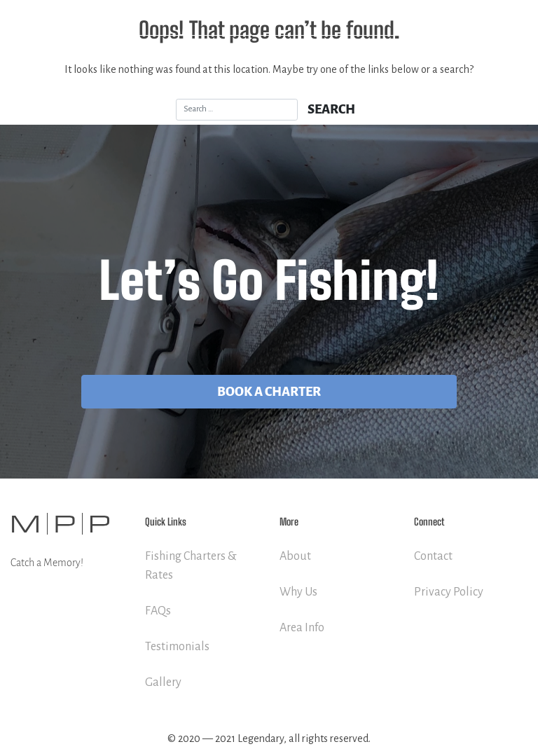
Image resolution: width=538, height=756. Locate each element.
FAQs (158, 611)
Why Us (298, 592)
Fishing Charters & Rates (191, 566)
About (295, 556)
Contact (433, 556)
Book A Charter (269, 392)
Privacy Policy (449, 592)
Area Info (302, 628)
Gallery (163, 682)
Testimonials (177, 647)
